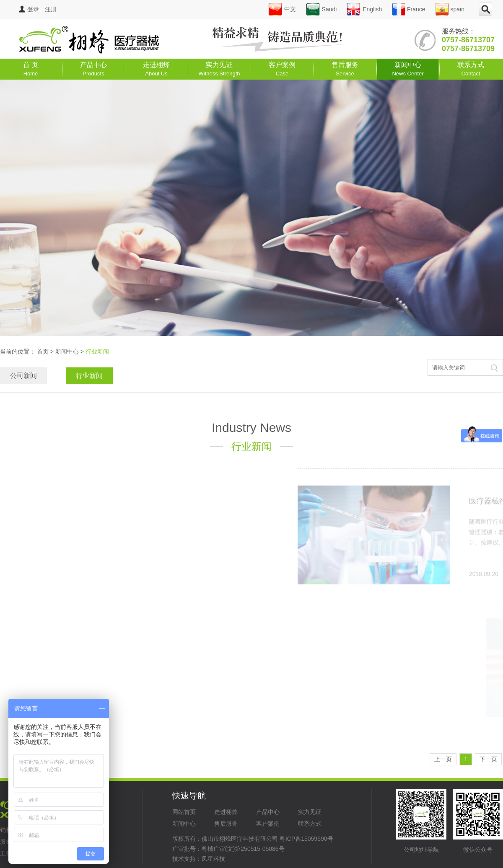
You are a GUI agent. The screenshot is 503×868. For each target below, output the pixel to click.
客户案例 (282, 69)
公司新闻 (23, 376)
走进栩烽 (156, 69)
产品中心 (93, 69)
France (409, 9)
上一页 (443, 759)
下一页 (488, 759)
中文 (282, 9)
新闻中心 (408, 69)
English (364, 9)
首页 (43, 351)
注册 (51, 9)
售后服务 (345, 69)
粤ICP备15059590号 (306, 839)
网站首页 (184, 812)
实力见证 (219, 69)
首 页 (31, 69)
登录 (29, 9)
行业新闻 (89, 376)
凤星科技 (213, 859)
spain (450, 9)
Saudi (322, 9)
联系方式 (471, 69)
